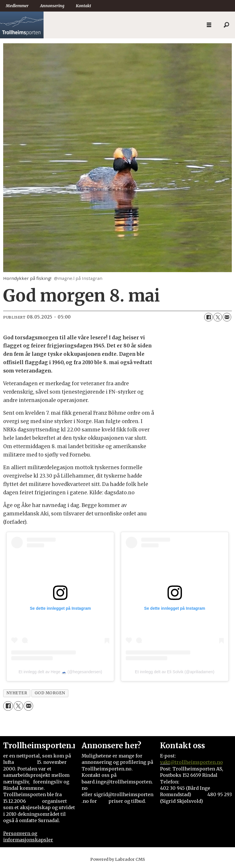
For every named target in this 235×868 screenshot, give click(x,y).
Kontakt (83, 6)
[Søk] (226, 25)
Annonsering (52, 6)
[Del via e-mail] (227, 317)
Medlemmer (17, 6)
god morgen (50, 693)
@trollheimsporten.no (197, 762)
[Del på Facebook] (208, 317)
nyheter (17, 693)
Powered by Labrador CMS (118, 859)
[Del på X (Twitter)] (218, 317)
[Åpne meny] (209, 25)
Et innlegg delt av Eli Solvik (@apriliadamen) (175, 672)
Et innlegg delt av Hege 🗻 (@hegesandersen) (61, 672)
